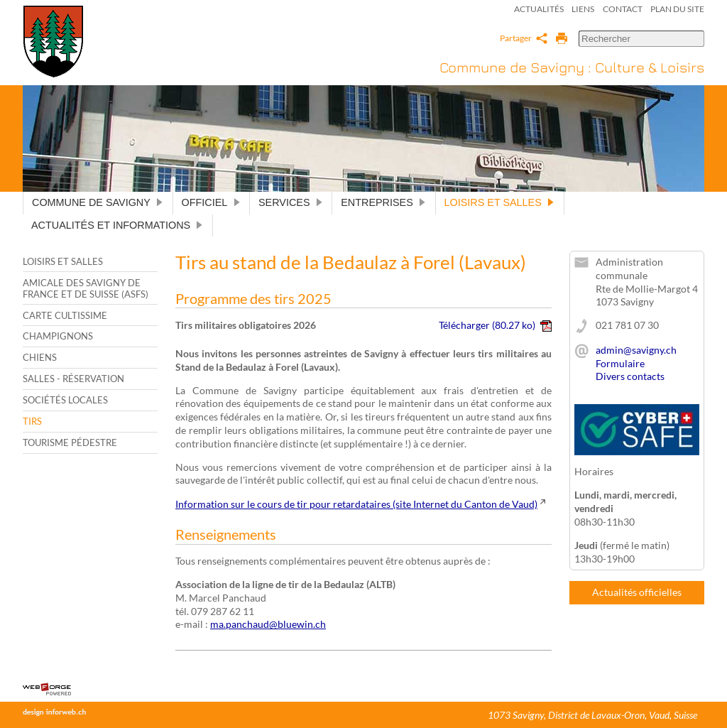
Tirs (32, 421)
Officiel (211, 202)
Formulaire (620, 363)
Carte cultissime (65, 315)
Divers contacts (630, 376)
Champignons (58, 336)
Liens (583, 9)
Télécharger (495, 325)
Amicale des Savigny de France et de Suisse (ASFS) (86, 288)
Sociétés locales (65, 400)
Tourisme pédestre (70, 442)
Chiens (40, 357)
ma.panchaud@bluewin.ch (268, 624)
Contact (623, 9)
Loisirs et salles (500, 202)
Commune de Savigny (98, 202)
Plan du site (677, 9)
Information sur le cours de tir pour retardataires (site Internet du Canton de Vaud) (356, 504)
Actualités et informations (117, 225)
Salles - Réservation (73, 379)
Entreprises (383, 202)
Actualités (539, 9)
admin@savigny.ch (636, 350)
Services (291, 202)
